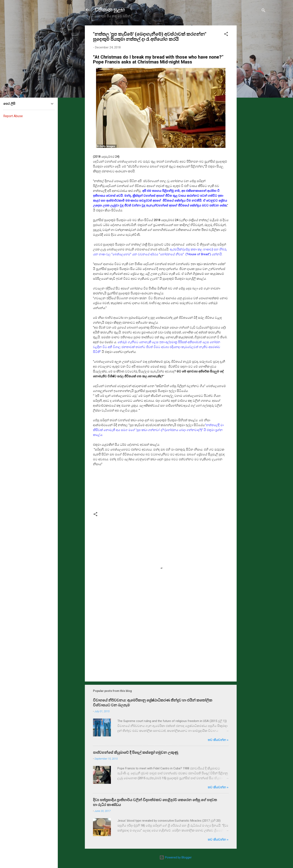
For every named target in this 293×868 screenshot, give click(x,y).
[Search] (263, 11)
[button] (226, 35)
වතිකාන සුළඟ (110, 10)
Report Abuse (13, 116)
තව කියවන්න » (218, 740)
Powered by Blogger (175, 857)
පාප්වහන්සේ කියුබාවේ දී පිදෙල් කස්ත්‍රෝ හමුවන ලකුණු (136, 752)
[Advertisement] (253, 86)
